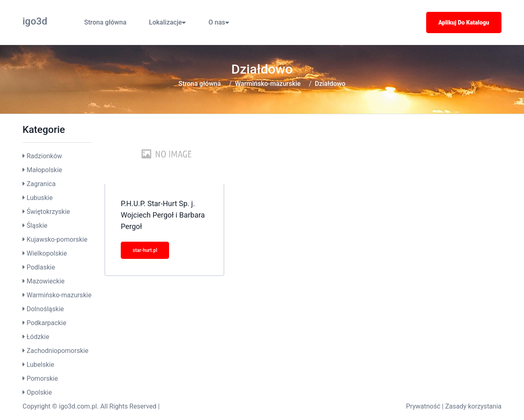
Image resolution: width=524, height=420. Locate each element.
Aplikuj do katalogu (464, 22)
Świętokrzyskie (48, 212)
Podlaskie (41, 267)
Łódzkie (38, 337)
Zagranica (41, 184)
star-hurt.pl (145, 250)
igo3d (35, 21)
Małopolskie (44, 170)
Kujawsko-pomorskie (57, 239)
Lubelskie (40, 365)
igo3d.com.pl (78, 406)
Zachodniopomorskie (58, 351)
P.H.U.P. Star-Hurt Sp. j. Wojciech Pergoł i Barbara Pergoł (163, 215)
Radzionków (44, 156)
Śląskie (37, 226)
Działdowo (330, 84)
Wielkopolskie (47, 253)
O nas (219, 22)
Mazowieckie (46, 281)
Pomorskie (42, 378)
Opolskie (39, 392)
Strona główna (105, 22)
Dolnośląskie (45, 309)
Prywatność (423, 406)
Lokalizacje (167, 22)
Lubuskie (40, 198)
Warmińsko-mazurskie (268, 84)
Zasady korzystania (473, 406)
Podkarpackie (46, 323)
